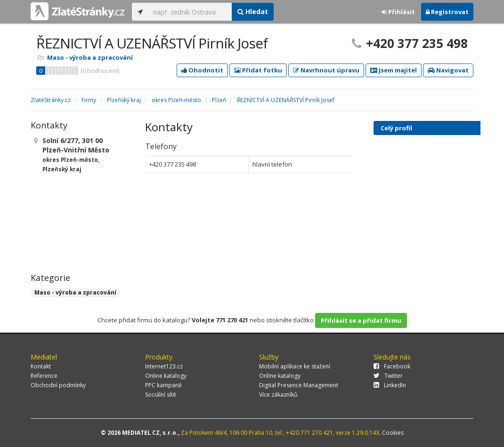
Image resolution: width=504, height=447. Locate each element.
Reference (44, 376)
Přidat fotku (258, 70)
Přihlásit (398, 12)
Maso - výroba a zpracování (90, 57)
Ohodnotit (202, 70)
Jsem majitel (394, 70)
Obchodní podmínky (58, 385)
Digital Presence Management (299, 385)
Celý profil (396, 128)
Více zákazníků (278, 395)
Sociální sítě (161, 395)
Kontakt (41, 366)
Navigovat (448, 70)
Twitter (388, 376)
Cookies (393, 433)
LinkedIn (390, 385)
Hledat (253, 12)
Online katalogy (166, 376)
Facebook (392, 366)
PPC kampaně (163, 385)
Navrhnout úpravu (326, 70)
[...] (190, 12)
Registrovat (447, 12)
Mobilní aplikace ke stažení (295, 366)
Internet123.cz (164, 366)
